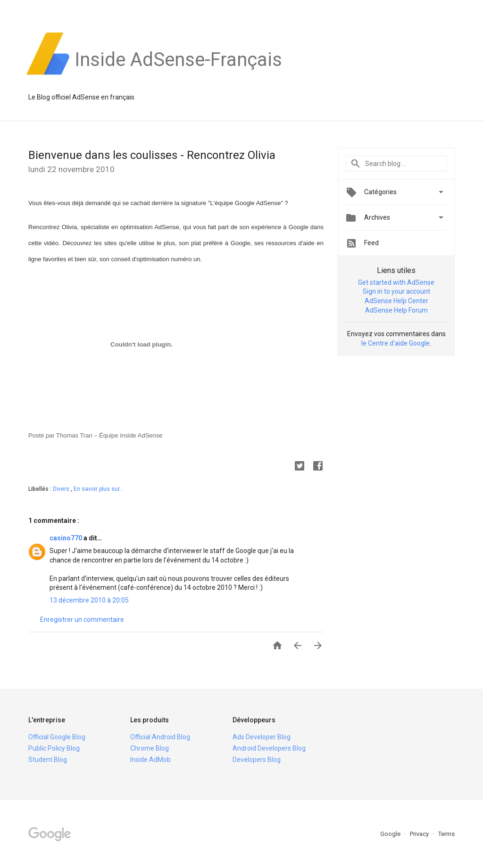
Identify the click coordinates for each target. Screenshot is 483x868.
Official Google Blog (57, 737)
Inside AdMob (150, 760)
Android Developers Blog (269, 748)
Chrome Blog (150, 748)
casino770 (67, 538)
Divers (62, 489)
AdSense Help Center (396, 301)
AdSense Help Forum (396, 310)
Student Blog (48, 760)
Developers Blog (257, 760)
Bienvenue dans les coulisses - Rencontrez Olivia (152, 155)
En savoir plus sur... (99, 489)
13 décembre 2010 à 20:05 (89, 600)
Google (391, 834)
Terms (446, 834)
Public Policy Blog (54, 748)
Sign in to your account (396, 291)
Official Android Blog (160, 737)
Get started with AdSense (396, 282)
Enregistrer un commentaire (82, 620)
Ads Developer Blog (262, 737)
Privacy (420, 834)
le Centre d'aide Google (396, 343)
